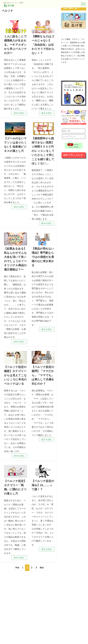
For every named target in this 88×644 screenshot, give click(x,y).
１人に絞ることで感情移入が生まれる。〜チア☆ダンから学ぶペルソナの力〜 (14, 52)
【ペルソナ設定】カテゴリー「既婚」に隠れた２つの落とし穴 (14, 547)
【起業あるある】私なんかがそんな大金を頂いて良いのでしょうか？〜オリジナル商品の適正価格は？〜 (14, 295)
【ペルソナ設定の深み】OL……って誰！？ (42, 545)
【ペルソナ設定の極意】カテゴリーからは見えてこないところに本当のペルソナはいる (14, 425)
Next (42, 632)
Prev (17, 632)
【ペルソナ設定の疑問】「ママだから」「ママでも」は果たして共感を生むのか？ (42, 425)
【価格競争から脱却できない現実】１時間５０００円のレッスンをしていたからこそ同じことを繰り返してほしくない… (42, 172)
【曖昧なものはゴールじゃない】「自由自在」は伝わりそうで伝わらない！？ (42, 49)
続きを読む (19, 127)
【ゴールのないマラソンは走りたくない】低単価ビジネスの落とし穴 (14, 164)
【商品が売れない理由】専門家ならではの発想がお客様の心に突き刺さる (42, 290)
